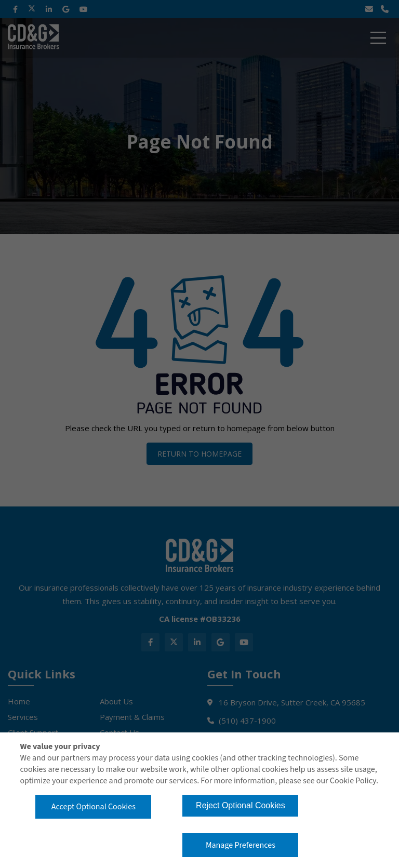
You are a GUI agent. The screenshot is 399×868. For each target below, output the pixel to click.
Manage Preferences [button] (241, 845)
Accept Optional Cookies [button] (94, 807)
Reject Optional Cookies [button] (241, 805)
